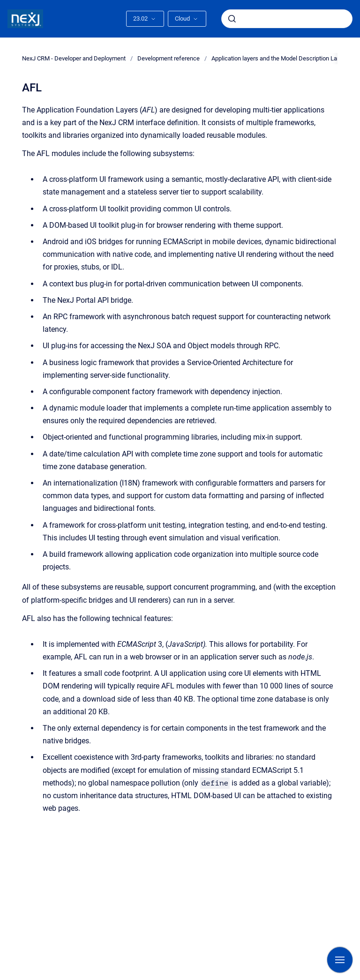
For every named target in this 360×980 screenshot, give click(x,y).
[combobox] (287, 19)
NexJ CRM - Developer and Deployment (74, 58)
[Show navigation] (340, 960)
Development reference (169, 58)
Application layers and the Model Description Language (284, 58)
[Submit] (232, 19)
